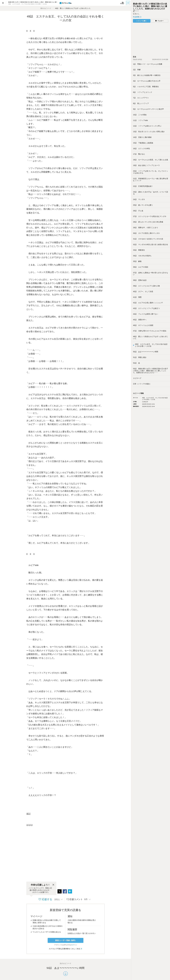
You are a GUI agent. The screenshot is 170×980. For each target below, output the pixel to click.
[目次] (128, 3)
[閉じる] (53, 885)
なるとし (136, 14)
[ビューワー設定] (122, 3)
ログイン (74, 945)
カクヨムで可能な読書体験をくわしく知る (66, 949)
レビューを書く (142, 21)
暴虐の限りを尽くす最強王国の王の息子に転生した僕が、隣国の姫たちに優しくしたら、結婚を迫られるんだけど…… (150, 7)
